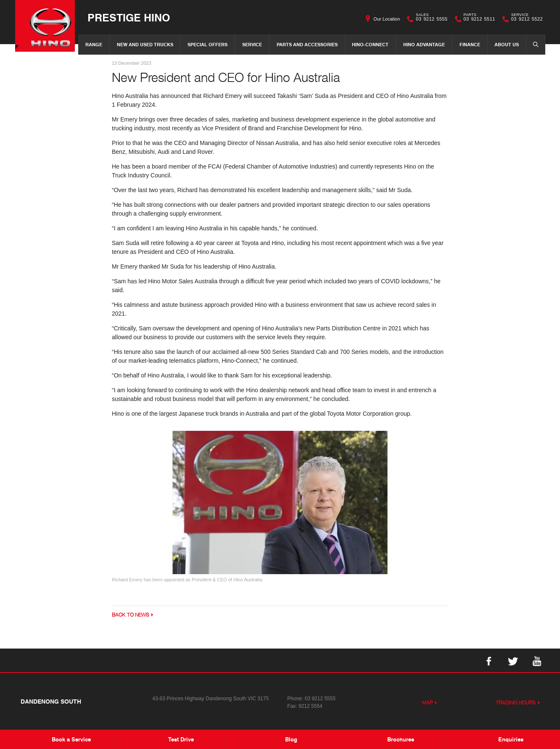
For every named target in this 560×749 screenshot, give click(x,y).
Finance (470, 44)
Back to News (131, 616)
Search (533, 44)
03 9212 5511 (478, 19)
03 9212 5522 (525, 19)
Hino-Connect (370, 44)
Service (252, 44)
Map (428, 703)
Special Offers (207, 44)
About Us (507, 44)
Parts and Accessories (307, 44)
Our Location (387, 19)
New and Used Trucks (145, 44)
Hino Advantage (424, 44)
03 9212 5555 (430, 19)
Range (94, 44)
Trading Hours (516, 703)
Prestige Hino (133, 17)
